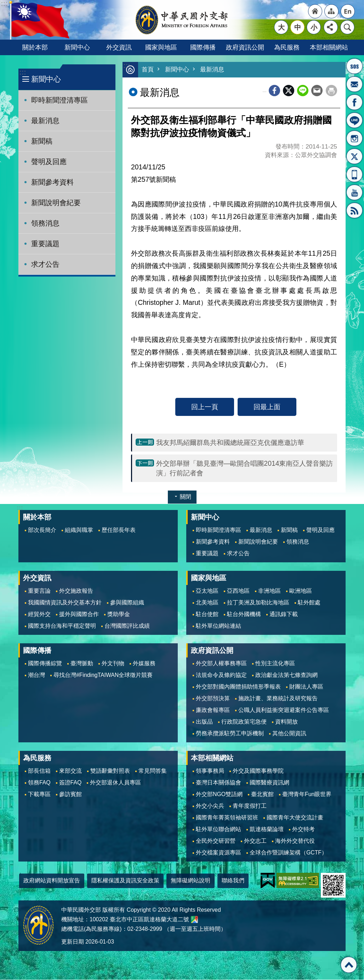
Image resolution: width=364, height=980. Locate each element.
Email (317, 91)
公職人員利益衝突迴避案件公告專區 (284, 710)
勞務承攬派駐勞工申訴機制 (230, 734)
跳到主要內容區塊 (4, 4)
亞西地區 (238, 591)
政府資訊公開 (245, 47)
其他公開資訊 (289, 734)
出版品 (204, 722)
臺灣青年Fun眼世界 (307, 795)
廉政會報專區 (213, 710)
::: (22, 72)
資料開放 (286, 722)
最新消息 (45, 121)
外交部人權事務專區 (221, 664)
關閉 (186, 497)
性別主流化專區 (275, 664)
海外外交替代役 (295, 841)
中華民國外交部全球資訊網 (182, 20)
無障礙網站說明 (190, 881)
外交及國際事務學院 (258, 771)
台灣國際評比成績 (127, 626)
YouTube (354, 192)
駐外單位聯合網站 (218, 830)
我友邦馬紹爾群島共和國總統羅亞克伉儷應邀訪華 (230, 443)
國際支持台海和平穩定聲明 (62, 626)
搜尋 (347, 27)
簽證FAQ (70, 783)
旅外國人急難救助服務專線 (354, 66)
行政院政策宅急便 (244, 722)
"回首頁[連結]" (315, 11)
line (303, 91)
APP (354, 174)
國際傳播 (203, 47)
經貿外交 (39, 614)
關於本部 (35, 47)
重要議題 (45, 244)
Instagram (354, 138)
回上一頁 (205, 407)
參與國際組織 (127, 603)
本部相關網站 (329, 47)
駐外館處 (309, 603)
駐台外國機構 (244, 614)
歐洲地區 (301, 591)
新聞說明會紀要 (56, 203)
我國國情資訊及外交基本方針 (65, 603)
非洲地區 (269, 591)
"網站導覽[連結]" (331, 11)
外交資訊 (119, 47)
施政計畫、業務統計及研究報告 (278, 699)
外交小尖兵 (210, 806)
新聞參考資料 (52, 182)
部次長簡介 (42, 530)
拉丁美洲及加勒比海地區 (258, 603)
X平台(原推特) (354, 156)
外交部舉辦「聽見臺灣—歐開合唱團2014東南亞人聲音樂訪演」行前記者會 (244, 468)
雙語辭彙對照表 (110, 771)
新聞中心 (77, 47)
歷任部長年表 (119, 530)
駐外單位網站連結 (218, 626)
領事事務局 (210, 771)
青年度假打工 (250, 806)
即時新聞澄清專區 (59, 100)
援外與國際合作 (79, 614)
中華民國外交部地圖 (194, 920)
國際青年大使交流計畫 (295, 818)
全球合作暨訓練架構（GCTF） (288, 853)
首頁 (148, 70)
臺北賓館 (262, 795)
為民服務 (287, 47)
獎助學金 (119, 614)
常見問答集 (153, 771)
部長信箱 (354, 84)
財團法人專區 (306, 687)
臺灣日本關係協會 (218, 783)
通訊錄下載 (284, 614)
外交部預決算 (213, 699)
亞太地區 (207, 591)
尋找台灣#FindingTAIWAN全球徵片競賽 (103, 675)
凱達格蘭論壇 (267, 830)
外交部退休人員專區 (115, 783)
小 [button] (314, 27)
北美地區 (207, 603)
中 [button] (298, 27)
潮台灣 (36, 675)
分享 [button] (331, 27)
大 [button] (281, 27)
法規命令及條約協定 (221, 675)
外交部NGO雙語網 (219, 795)
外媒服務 (144, 664)
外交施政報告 (76, 591)
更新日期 (73, 942)
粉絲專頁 (354, 102)
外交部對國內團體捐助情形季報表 (238, 687)
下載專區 (39, 795)
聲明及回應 (49, 162)
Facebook (274, 91)
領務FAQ (39, 783)
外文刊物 (113, 664)
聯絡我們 (233, 881)
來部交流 (70, 771)
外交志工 (255, 841)
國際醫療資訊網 (269, 783)
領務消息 (45, 223)
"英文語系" (348, 11)
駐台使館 (207, 614)
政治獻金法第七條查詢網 (286, 675)
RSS (354, 210)
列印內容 (331, 91)
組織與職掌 (79, 530)
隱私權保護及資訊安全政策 (125, 881)
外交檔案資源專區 (218, 853)
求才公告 (45, 264)
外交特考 (303, 830)
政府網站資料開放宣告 (52, 881)
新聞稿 (42, 141)
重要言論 (39, 591)
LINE (354, 120)
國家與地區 (161, 47)
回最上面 (267, 407)
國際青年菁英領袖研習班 (227, 818)
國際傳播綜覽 (45, 664)
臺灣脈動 (82, 664)
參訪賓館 (70, 795)
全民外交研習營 (216, 841)
